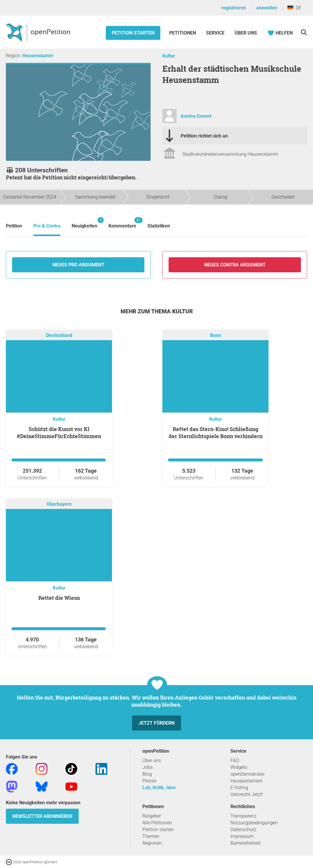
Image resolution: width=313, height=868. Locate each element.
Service (215, 33)
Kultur (169, 56)
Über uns (152, 760)
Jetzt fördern (156, 723)
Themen (151, 836)
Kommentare (122, 223)
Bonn (216, 336)
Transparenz (243, 816)
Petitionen (183, 33)
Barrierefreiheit (246, 843)
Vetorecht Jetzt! (247, 794)
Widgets (239, 767)
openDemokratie (247, 774)
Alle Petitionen (157, 823)
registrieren (234, 8)
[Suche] (304, 32)
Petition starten (133, 33)
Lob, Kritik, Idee (159, 788)
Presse (149, 781)
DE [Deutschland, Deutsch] (294, 8)
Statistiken (159, 226)
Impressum (242, 836)
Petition (14, 226)
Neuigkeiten (84, 223)
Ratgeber (152, 816)
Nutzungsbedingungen (254, 823)
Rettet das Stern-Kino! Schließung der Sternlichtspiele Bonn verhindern (216, 433)
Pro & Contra (47, 226)
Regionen (152, 843)
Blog (147, 774)
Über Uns (246, 33)
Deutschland (59, 336)
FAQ (235, 760)
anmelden (267, 8)
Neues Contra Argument (235, 265)
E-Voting (239, 788)
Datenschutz (243, 829)
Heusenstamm (38, 56)
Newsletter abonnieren (42, 816)
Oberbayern (59, 504)
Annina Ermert (196, 116)
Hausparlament (247, 781)
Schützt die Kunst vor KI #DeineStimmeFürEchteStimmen (59, 433)
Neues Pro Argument (78, 265)
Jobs (148, 767)
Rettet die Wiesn (59, 598)
